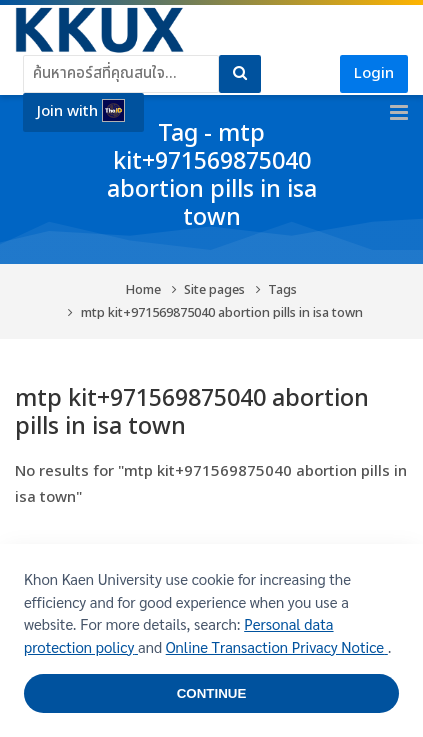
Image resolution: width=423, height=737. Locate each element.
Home (143, 290)
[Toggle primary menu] (399, 113)
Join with (81, 111)
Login (374, 73)
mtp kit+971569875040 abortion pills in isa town (222, 313)
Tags (282, 290)
